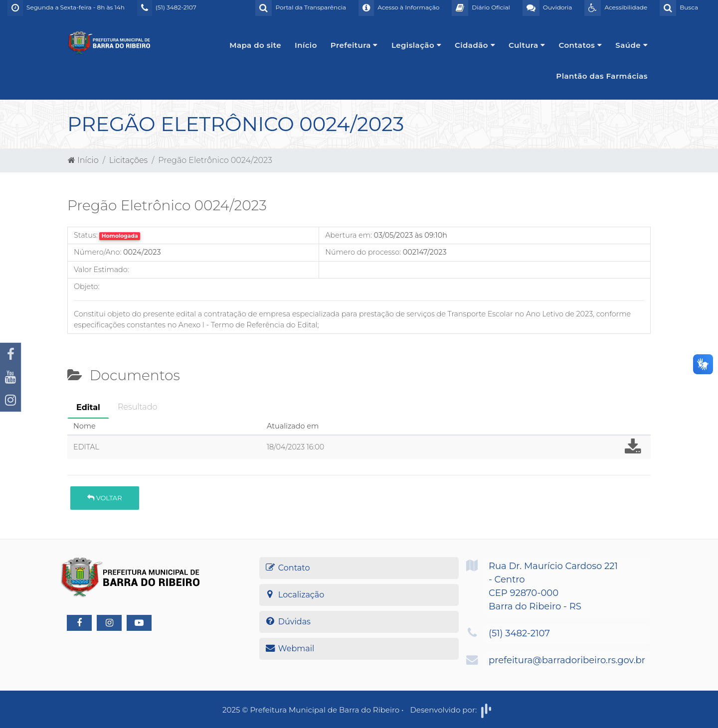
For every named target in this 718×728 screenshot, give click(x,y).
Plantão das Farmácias (602, 76)
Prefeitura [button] (354, 45)
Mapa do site (255, 45)
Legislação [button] (416, 45)
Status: (86, 235)
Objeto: (87, 287)
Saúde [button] (631, 45)
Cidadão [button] (475, 45)
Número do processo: (363, 252)
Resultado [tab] (137, 407)
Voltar (104, 498)
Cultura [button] (527, 45)
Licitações (128, 160)
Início (306, 45)
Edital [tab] (88, 407)
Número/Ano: (97, 252)
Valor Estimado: (101, 270)
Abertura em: (349, 235)
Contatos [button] (581, 45)
